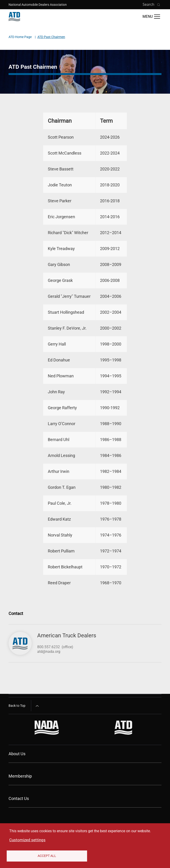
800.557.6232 (49, 647)
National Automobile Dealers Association (38, 5)
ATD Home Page (20, 37)
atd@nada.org (49, 652)
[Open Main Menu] (151, 17)
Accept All (47, 856)
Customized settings (27, 840)
